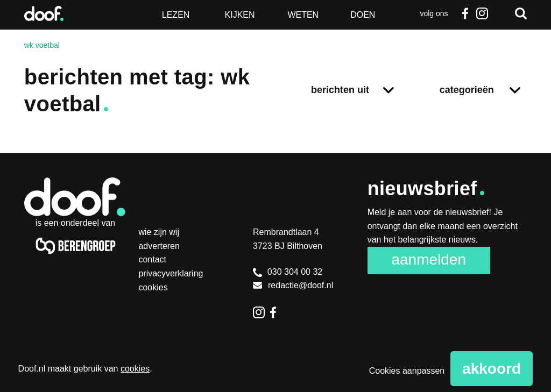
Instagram (482, 13)
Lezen (176, 15)
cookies (135, 369)
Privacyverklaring (171, 273)
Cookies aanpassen (407, 371)
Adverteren (159, 246)
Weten (303, 15)
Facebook (465, 13)
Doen (363, 15)
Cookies (153, 287)
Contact (152, 259)
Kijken (240, 15)
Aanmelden (429, 259)
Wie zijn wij (159, 232)
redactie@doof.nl (293, 285)
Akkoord (492, 369)
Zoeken (521, 13)
